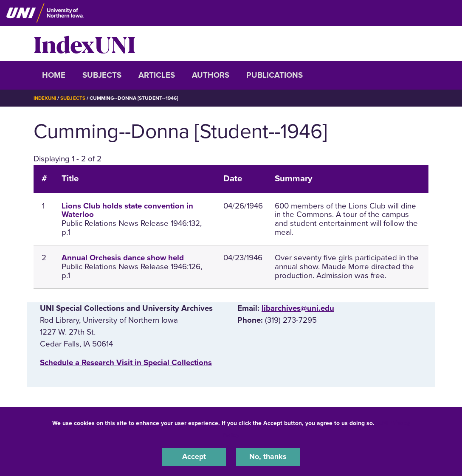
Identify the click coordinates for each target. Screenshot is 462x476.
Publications (275, 75)
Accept (194, 456)
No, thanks (268, 456)
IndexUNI (85, 43)
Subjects (102, 75)
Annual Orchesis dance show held (123, 257)
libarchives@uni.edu (298, 308)
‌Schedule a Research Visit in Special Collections (126, 362)
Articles (157, 75)
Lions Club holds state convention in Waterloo (127, 210)
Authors (211, 75)
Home (54, 75)
